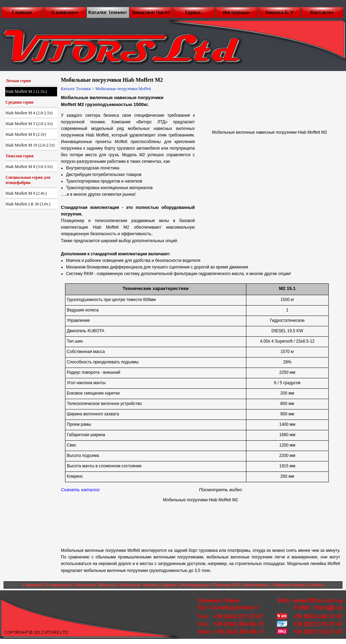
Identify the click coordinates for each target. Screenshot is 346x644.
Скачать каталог (80, 490)
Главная (32, 585)
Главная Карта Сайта (298, 585)
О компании (59, 585)
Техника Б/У (227, 585)
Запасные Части (138, 585)
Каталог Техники (76, 89)
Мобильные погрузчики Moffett (123, 89)
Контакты (256, 585)
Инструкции (195, 585)
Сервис (169, 585)
